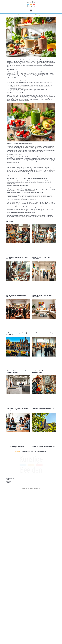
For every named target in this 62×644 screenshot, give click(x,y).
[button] (31, 11)
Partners (8, 509)
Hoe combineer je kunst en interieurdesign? (43, 333)
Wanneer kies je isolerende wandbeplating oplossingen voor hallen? (17, 409)
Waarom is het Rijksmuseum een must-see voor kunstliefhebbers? (17, 371)
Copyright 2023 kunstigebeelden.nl (31, 514)
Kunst (7, 505)
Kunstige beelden (10, 504)
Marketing (18, 477)
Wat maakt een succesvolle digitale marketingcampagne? (15, 473)
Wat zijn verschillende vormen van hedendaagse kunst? (41, 371)
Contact (8, 508)
